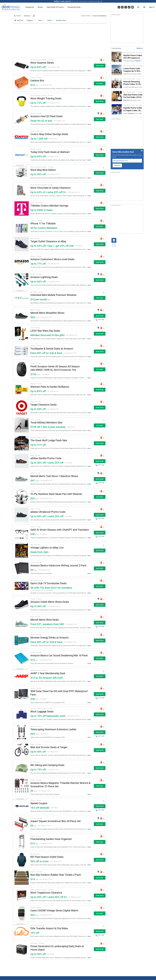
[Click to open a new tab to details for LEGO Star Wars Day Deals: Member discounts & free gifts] (22, 334)
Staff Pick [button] (19, 20)
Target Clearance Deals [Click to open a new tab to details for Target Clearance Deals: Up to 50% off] (43, 405)
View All (140, 48)
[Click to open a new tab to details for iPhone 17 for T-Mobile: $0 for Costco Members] (22, 226)
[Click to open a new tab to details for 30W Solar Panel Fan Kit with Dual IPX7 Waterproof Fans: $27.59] (22, 695)
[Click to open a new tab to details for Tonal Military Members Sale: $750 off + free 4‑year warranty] (22, 425)
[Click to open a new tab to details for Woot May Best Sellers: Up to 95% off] (22, 173)
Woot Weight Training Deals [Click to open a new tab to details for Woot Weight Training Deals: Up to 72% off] (46, 98)
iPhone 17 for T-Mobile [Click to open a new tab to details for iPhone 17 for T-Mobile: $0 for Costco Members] (43, 224)
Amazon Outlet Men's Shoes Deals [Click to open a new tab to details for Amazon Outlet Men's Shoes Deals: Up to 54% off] (50, 602)
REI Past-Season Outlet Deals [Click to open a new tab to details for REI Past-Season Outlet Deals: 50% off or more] (47, 857)
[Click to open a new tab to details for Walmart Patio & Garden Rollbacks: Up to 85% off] (22, 390)
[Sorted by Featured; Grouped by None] (100, 16)
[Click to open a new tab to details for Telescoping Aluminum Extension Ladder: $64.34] (22, 732)
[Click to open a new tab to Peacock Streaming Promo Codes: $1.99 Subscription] (127, 83)
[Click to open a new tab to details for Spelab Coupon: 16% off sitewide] (22, 806)
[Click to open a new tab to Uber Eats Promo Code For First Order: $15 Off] (127, 96)
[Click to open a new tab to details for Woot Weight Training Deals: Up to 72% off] (22, 101)
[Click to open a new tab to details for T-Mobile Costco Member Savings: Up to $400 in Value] (22, 208)
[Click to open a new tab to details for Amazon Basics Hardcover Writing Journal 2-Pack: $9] (22, 568)
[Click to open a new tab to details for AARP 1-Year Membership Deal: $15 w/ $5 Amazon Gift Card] (22, 676)
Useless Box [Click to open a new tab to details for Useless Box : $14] (37, 81)
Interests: (27, 16)
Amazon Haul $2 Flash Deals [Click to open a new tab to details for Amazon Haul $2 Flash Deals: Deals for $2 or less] (46, 116)
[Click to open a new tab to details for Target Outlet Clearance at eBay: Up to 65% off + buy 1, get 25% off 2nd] (22, 244)
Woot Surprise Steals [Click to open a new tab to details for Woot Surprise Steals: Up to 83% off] (42, 63)
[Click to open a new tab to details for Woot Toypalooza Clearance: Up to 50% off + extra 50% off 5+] (22, 895)
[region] (60, 40)
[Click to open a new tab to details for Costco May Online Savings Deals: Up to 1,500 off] (22, 137)
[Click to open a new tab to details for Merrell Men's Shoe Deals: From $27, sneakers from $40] (22, 623)
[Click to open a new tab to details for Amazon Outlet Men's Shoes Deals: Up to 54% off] (22, 605)
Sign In (152, 7)
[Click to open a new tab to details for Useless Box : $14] (22, 83)
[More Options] (104, 60)
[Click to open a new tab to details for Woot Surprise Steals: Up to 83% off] (22, 66)
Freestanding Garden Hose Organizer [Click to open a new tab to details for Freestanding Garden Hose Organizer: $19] (51, 839)
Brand (51, 20)
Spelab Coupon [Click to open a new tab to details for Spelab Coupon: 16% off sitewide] (39, 803)
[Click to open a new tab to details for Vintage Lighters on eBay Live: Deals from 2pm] (22, 550)
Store (41, 20)
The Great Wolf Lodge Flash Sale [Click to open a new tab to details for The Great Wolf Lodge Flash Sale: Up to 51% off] (49, 440)
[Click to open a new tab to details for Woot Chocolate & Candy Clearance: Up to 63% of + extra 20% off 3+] (22, 191)
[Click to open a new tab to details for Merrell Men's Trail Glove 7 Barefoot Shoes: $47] (22, 479)
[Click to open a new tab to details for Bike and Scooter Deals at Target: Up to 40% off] (22, 750)
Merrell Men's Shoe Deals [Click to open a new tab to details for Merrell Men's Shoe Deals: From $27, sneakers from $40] (45, 620)
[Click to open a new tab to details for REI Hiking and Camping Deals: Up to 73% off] (22, 768)
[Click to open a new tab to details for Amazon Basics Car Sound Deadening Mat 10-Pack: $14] (22, 658)
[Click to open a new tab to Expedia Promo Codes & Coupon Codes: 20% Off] (127, 109)
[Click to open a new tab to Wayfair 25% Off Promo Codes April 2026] (127, 57)
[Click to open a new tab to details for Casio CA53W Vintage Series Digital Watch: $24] (22, 913)
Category (31, 20)
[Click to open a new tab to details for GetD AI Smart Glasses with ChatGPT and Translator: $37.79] (22, 533)
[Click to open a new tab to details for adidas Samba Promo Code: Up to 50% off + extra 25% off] (22, 461)
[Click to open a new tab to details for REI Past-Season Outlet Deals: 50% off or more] (22, 860)
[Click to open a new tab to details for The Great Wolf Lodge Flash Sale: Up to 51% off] (22, 443)
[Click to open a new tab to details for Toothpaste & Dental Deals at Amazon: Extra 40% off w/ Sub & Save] (22, 351)
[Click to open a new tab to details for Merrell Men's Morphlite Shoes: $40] (22, 316)
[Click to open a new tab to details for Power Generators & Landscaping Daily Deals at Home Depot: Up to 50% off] (22, 950)
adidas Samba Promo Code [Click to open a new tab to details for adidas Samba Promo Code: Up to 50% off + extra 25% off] (46, 458)
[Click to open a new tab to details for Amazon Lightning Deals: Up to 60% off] (22, 280)
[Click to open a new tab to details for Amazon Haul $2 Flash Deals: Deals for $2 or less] (22, 119)
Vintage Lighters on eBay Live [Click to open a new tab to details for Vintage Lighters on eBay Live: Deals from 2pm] (47, 548)
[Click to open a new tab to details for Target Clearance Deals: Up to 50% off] (22, 407)
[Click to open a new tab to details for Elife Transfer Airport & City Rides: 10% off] (22, 931)
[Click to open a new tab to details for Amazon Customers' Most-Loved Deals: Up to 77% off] (22, 262)
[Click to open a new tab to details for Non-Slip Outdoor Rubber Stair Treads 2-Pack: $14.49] (22, 878)
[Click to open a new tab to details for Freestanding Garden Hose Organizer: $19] (22, 842)
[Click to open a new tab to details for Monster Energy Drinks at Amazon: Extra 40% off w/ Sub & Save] (22, 640)
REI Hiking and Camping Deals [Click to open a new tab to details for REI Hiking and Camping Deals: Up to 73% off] (47, 765)
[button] (33, 16)
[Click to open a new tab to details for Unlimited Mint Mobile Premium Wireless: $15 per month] (22, 298)
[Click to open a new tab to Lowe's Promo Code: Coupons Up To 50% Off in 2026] (127, 70)
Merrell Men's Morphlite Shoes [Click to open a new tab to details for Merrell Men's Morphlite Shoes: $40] (47, 313)
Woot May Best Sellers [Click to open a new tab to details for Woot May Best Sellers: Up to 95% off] (43, 170)
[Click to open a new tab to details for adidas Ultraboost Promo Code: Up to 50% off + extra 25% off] (22, 515)
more (89, 71)
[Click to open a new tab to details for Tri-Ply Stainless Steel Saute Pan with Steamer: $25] (22, 497)
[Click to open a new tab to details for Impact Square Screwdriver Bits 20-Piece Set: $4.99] (22, 824)
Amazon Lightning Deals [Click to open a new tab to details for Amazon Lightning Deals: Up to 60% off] (44, 277)
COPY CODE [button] (100, 320)
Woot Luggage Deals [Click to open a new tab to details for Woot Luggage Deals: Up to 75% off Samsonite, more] (42, 712)
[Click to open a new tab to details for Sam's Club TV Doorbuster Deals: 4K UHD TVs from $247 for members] (22, 587)
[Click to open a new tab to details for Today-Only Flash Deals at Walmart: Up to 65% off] (22, 155)
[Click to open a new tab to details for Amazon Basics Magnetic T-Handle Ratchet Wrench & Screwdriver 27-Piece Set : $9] (22, 787)
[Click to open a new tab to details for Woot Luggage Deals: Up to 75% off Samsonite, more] (22, 714)
